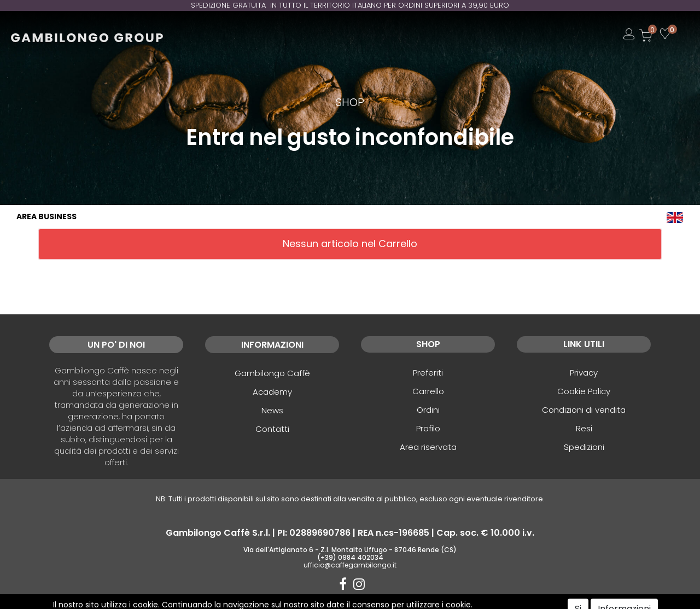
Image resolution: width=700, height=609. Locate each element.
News (272, 410)
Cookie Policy (584, 391)
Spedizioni (584, 447)
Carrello (428, 391)
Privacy (584, 373)
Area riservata (428, 447)
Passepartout (373, 602)
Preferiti (428, 373)
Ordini (428, 410)
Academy (272, 392)
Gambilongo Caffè (272, 373)
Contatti (272, 429)
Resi (584, 428)
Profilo (428, 428)
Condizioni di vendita (584, 410)
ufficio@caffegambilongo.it (350, 565)
